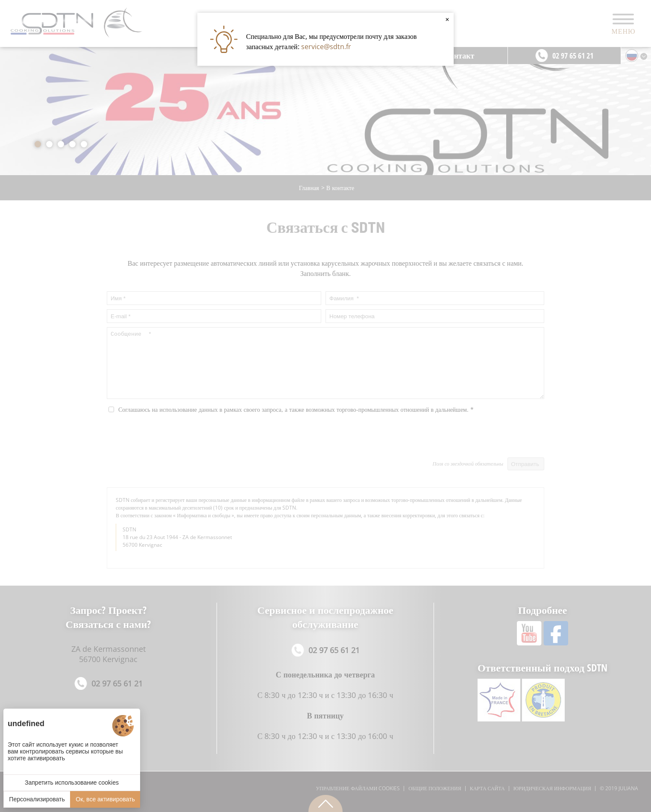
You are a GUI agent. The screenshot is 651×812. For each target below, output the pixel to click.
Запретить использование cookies (72, 783)
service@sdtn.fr (326, 47)
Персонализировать (37, 799)
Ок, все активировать (105, 799)
